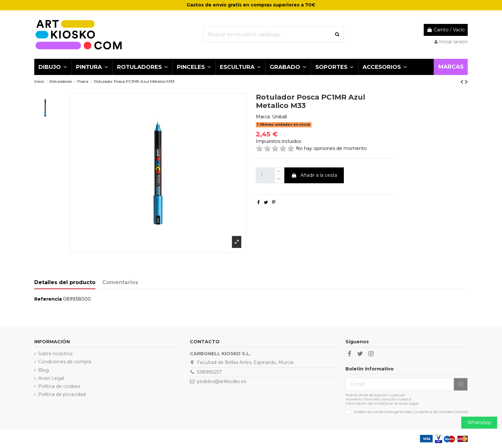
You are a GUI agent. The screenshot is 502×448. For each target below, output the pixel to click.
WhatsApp (479, 422)
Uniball (279, 117)
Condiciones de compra (65, 362)
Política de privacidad (62, 394)
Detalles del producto (65, 282)
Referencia (48, 299)
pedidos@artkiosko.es (222, 381)
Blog (44, 370)
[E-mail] (400, 384)
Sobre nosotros (55, 354)
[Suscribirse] (461, 384)
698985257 (209, 372)
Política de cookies (59, 386)
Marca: (263, 117)
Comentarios (120, 282)
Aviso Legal (51, 378)
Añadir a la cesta (314, 175)
